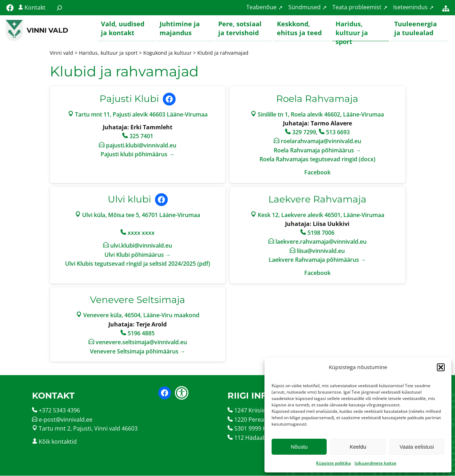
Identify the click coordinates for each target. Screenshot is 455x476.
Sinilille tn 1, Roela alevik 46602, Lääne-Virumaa (321, 114)
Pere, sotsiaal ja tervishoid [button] (240, 28)
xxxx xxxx (141, 233)
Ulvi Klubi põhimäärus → (138, 255)
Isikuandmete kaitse (375, 463)
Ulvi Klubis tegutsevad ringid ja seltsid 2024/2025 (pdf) (138, 264)
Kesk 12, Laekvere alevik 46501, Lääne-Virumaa (321, 215)
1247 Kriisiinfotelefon (263, 411)
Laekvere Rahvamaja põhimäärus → (317, 260)
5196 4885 (141, 333)
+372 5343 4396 (59, 411)
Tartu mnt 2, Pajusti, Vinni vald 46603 (88, 429)
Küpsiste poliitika (333, 463)
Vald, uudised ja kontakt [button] (123, 28)
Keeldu (358, 447)
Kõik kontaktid (58, 442)
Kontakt (35, 7)
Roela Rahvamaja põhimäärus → (317, 151)
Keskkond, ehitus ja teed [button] (299, 28)
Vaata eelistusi (417, 447)
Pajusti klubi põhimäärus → (138, 155)
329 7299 (304, 132)
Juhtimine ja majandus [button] (180, 28)
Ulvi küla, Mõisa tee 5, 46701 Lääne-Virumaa (141, 215)
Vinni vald (47, 30)
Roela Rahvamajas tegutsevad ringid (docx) (317, 159)
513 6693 (338, 132)
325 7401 (141, 136)
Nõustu (299, 447)
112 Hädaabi (251, 438)
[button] (441, 367)
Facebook (317, 173)
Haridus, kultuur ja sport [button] (352, 31)
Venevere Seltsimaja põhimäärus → (138, 351)
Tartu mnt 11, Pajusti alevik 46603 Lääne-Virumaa (141, 114)
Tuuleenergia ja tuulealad (416, 28)
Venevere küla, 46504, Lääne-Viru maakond (141, 315)
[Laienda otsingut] (59, 8)
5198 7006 (321, 233)
